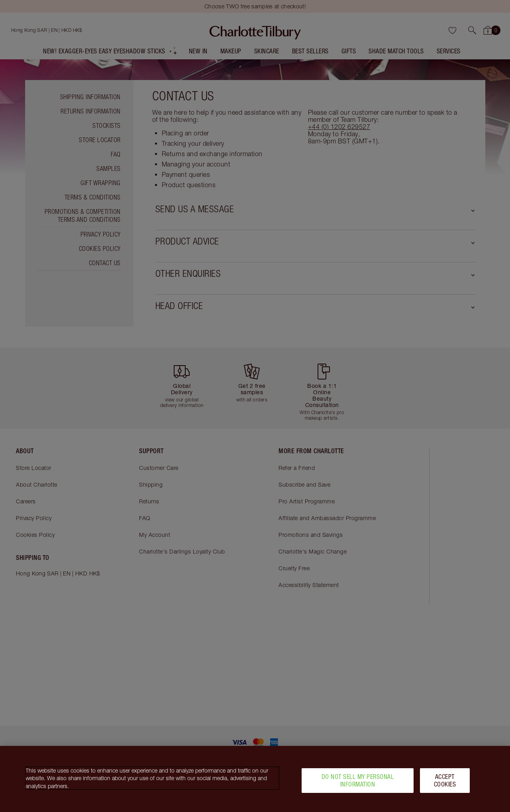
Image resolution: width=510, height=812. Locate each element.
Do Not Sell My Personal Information (358, 783)
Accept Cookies (445, 783)
